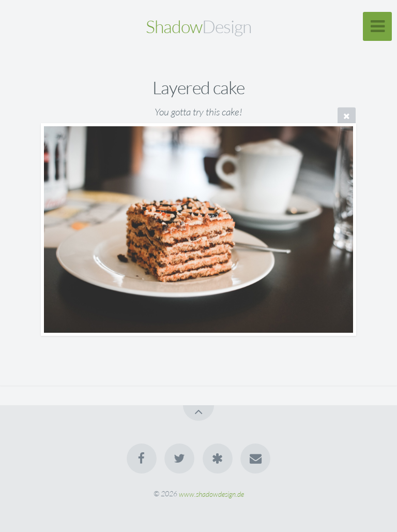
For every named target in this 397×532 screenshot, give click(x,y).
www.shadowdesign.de (211, 493)
